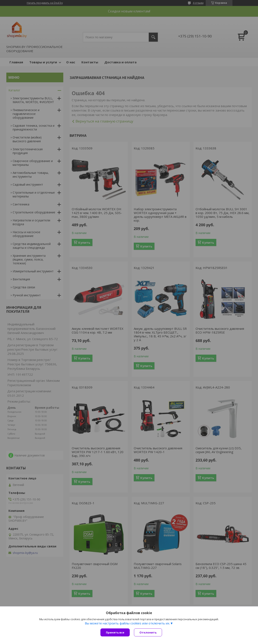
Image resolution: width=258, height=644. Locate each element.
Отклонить (148, 632)
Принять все (115, 632)
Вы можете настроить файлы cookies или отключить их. (127, 623)
